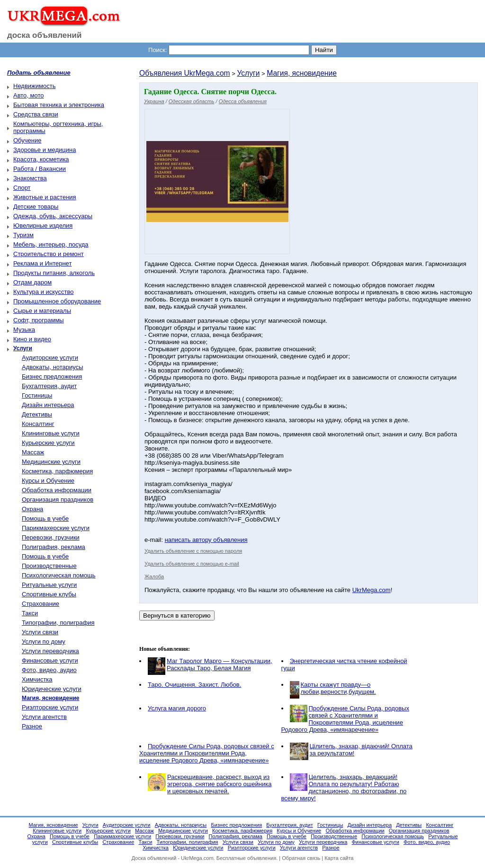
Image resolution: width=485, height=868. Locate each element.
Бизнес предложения (52, 376)
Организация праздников (58, 500)
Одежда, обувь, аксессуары (53, 216)
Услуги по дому (44, 642)
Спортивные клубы (49, 594)
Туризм (23, 235)
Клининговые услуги (51, 433)
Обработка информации (57, 490)
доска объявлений (45, 35)
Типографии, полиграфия (58, 623)
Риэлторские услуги (50, 707)
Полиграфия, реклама (54, 547)
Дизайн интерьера (48, 405)
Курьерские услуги (48, 443)
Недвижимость (34, 86)
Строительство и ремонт (49, 254)
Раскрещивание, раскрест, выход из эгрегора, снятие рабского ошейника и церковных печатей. (219, 784)
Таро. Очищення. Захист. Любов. (194, 685)
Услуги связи (40, 632)
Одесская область (192, 101)
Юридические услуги (52, 689)
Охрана (32, 509)
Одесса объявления (243, 101)
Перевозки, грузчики (51, 537)
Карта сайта (339, 858)
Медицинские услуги (51, 462)
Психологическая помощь (59, 575)
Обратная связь (301, 858)
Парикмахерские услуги (56, 528)
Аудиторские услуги (50, 358)
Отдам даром (32, 282)
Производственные (49, 566)
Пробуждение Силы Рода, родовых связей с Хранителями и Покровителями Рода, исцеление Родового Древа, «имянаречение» (345, 719)
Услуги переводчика (50, 651)
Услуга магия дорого (177, 708)
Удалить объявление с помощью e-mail (192, 564)
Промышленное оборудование (57, 301)
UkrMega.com (372, 590)
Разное (32, 726)
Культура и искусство (43, 292)
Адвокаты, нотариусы (53, 367)
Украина (154, 101)
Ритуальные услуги (49, 585)
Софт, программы (39, 320)
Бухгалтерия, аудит (49, 386)
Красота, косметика (41, 159)
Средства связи (36, 114)
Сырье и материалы (42, 311)
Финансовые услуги (50, 660)
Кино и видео (32, 339)
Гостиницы (37, 395)
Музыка (24, 330)
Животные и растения (45, 197)
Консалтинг (38, 424)
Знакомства (30, 178)
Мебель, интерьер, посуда (51, 244)
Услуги (248, 73)
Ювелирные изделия (43, 226)
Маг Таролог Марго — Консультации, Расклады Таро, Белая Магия (220, 664)
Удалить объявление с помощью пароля (193, 551)
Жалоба (154, 576)
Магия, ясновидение (302, 73)
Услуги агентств (44, 717)
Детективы (37, 414)
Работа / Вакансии (40, 169)
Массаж (33, 452)
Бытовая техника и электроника (59, 105)
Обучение (27, 140)
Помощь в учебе (45, 518)
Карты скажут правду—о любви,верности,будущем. (338, 688)
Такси (30, 613)
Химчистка (37, 679)
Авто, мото (28, 95)
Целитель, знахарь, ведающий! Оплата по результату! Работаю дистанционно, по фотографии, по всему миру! (344, 788)
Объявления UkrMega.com (185, 73)
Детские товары (36, 207)
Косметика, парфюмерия (57, 471)
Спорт (22, 188)
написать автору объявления (206, 540)
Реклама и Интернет (42, 263)
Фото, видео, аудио (49, 670)
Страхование (40, 604)
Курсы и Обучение (48, 481)
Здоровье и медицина (45, 150)
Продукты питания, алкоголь (54, 273)
